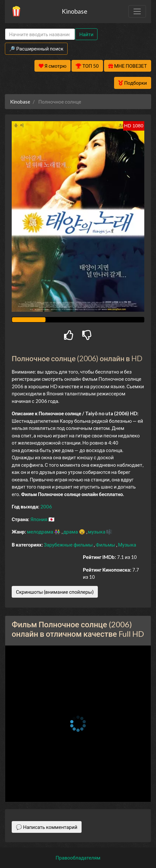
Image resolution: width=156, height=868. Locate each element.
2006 (46, 506)
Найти (86, 34)
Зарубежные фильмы (69, 545)
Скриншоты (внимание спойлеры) (55, 592)
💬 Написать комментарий (47, 827)
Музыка (127, 545)
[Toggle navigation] (137, 11)
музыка (97, 532)
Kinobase (74, 11)
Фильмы (106, 545)
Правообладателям (78, 858)
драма (71, 532)
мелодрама (41, 532)
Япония (39, 519)
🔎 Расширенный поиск (36, 49)
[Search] (40, 34)
